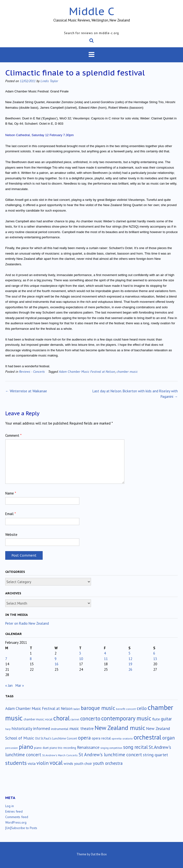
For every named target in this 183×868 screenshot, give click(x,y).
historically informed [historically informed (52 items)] (31, 728)
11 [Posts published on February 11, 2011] (106, 659)
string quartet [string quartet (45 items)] (155, 755)
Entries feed (14, 811)
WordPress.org (16, 822)
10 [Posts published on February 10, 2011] (81, 659)
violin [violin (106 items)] (43, 763)
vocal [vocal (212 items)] (56, 763)
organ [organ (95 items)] (168, 738)
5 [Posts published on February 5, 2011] (129, 653)
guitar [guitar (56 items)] (166, 719)
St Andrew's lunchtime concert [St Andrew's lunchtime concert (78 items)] (110, 755)
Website (11, 535)
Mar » (20, 685)
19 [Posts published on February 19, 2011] (130, 664)
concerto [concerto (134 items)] (90, 718)
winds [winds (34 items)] (68, 763)
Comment (13, 435)
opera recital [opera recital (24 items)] (101, 738)
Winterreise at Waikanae (26, 391)
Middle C (92, 11)
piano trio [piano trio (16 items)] (56, 748)
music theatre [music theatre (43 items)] (81, 728)
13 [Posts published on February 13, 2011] (155, 659)
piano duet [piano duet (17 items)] (41, 748)
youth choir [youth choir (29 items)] (83, 763)
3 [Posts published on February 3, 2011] (80, 653)
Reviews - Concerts (32, 371)
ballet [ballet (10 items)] (77, 709)
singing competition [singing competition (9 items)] (111, 748)
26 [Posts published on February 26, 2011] (130, 669)
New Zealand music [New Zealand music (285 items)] (120, 728)
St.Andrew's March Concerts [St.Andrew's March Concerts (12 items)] (60, 755)
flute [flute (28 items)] (156, 719)
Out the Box (99, 854)
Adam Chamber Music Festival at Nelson (87, 371)
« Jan (9, 685)
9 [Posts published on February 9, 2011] (56, 659)
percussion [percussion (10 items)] (12, 748)
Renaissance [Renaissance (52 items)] (88, 747)
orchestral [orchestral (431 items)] (147, 737)
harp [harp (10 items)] (8, 729)
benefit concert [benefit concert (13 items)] (126, 709)
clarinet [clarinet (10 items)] (75, 719)
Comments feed (17, 817)
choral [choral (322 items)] (61, 718)
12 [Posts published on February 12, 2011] (130, 659)
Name (11, 493)
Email (10, 514)
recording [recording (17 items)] (70, 748)
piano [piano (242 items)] (26, 747)
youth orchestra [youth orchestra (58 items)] (108, 763)
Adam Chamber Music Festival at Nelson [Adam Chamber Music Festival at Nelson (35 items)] (39, 708)
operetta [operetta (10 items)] (117, 739)
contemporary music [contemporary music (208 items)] (126, 718)
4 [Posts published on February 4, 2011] (105, 653)
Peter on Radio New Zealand (27, 623)
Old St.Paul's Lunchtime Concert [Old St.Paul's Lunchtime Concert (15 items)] (56, 738)
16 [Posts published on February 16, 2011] (56, 664)
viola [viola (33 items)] (32, 763)
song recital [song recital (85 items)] (135, 747)
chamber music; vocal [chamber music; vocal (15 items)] (38, 719)
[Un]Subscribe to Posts (21, 828)
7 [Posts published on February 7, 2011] (6, 659)
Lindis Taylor (49, 81)
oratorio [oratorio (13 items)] (128, 738)
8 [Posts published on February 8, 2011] (31, 659)
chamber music (127, 371)
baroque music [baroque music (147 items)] (98, 708)
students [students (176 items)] (16, 763)
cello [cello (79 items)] (142, 708)
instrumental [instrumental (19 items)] (60, 729)
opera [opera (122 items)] (84, 738)
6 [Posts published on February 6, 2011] (154, 653)
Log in (10, 806)
